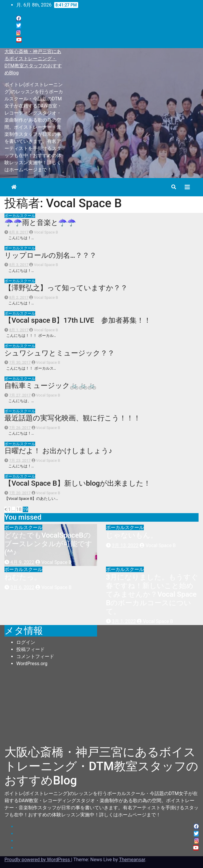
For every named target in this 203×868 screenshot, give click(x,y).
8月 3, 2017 (19, 265)
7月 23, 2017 (20, 460)
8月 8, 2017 (19, 232)
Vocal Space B (44, 232)
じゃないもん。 (135, 535)
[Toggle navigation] (187, 187)
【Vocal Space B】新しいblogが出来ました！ (78, 483)
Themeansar (132, 860)
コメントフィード (35, 656)
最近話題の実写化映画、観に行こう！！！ (72, 418)
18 (19, 509)
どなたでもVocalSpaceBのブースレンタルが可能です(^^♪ (48, 544)
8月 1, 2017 (19, 330)
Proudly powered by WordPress (38, 860)
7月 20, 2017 (20, 493)
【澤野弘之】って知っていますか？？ (66, 288)
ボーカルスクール (20, 216)
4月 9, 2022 (22, 562)
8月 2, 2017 (19, 297)
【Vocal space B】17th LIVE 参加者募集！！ (78, 320)
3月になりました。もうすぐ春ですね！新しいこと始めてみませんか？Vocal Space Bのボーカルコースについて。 (152, 594)
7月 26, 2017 (20, 428)
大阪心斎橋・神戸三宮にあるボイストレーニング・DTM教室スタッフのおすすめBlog (101, 766)
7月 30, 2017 (20, 362)
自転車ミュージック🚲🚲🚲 (50, 386)
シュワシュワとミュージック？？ (59, 353)
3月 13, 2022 (125, 545)
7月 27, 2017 (20, 395)
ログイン (26, 642)
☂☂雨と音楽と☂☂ (40, 223)
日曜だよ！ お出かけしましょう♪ (58, 451)
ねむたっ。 (23, 577)
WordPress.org (32, 664)
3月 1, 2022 (124, 621)
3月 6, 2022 (22, 587)
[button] (174, 187)
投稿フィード (30, 649)
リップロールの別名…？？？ (50, 255)
